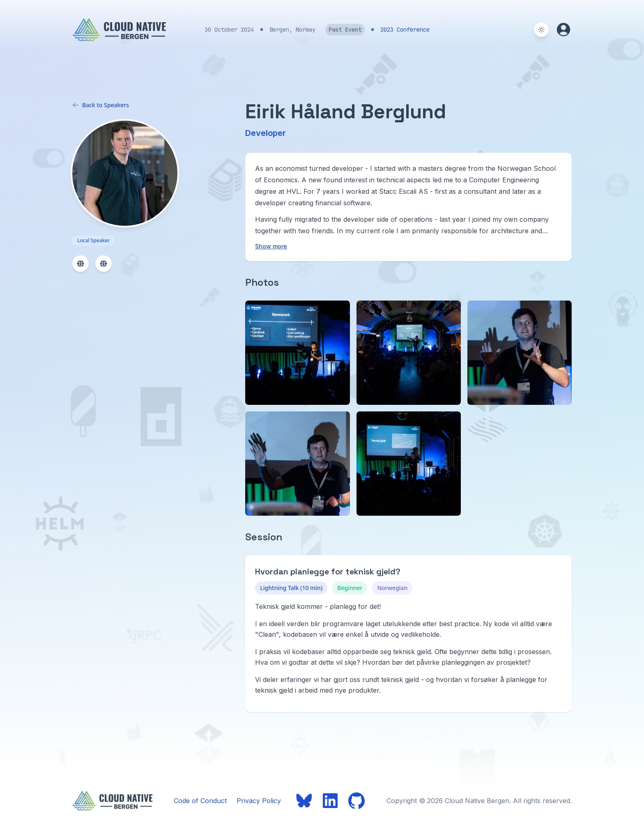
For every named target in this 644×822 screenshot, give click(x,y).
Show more (271, 246)
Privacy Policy (259, 801)
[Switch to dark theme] (541, 30)
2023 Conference (405, 30)
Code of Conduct (200, 801)
